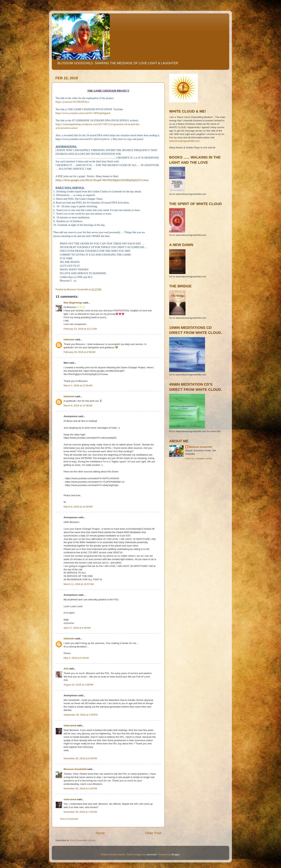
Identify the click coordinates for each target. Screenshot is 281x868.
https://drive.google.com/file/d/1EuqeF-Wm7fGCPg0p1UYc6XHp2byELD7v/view (102, 180)
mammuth (151, 854)
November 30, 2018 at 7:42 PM (80, 812)
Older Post (153, 833)
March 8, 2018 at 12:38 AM (78, 406)
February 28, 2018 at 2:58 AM (79, 352)
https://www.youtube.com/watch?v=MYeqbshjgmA (83, 113)
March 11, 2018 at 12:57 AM (79, 584)
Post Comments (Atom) (83, 840)
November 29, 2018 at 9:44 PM (80, 758)
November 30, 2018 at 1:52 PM (80, 788)
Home (100, 833)
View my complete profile (199, 459)
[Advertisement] (185, 479)
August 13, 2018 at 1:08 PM (78, 685)
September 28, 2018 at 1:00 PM (81, 715)
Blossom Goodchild (75, 769)
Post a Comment (69, 819)
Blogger (176, 854)
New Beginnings (73, 303)
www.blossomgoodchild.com (184, 141)
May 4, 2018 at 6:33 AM (76, 658)
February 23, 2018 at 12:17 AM (80, 329)
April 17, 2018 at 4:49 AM (77, 628)
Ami (66, 669)
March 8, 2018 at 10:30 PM (78, 507)
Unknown (69, 340)
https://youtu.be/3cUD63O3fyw (72, 102)
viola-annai (70, 725)
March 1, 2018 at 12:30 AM (78, 386)
